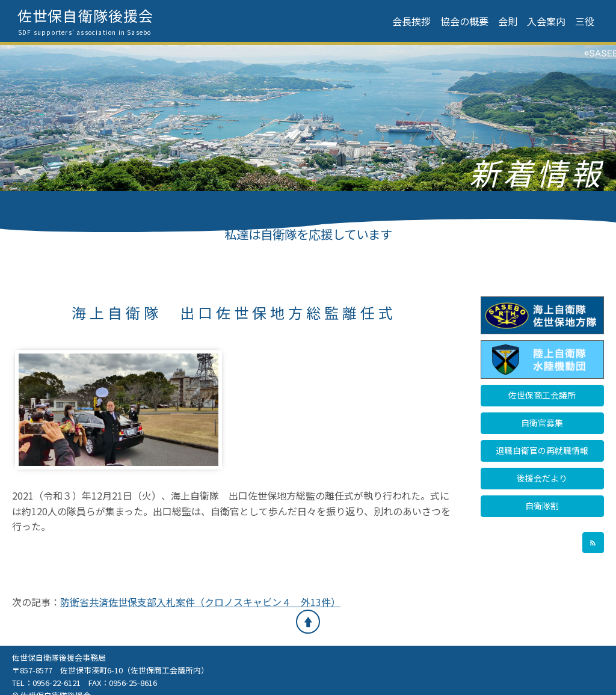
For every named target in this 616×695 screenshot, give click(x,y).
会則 (508, 21)
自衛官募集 (542, 423)
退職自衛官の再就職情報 (542, 450)
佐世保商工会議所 (542, 395)
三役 (585, 21)
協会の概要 (464, 21)
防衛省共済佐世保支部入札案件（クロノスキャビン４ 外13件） (200, 602)
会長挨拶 (411, 21)
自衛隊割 (542, 506)
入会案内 (546, 21)
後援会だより (542, 478)
